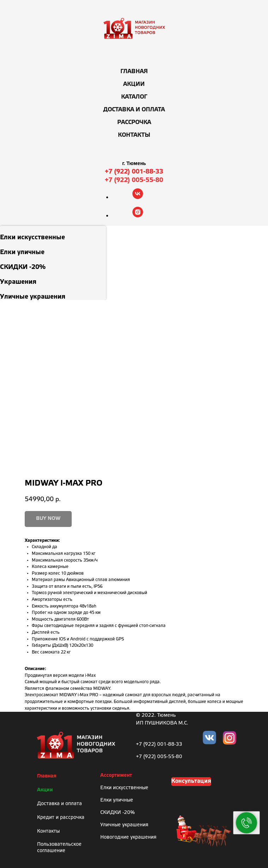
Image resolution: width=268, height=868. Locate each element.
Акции (134, 84)
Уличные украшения (124, 825)
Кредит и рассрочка (61, 818)
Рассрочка (134, 122)
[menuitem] (53, 233)
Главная (134, 72)
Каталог (134, 97)
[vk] (138, 197)
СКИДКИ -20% (118, 813)
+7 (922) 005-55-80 (134, 180)
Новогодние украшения (128, 837)
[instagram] (138, 215)
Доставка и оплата (134, 110)
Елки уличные (117, 800)
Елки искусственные (124, 788)
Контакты (134, 135)
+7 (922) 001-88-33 (134, 172)
